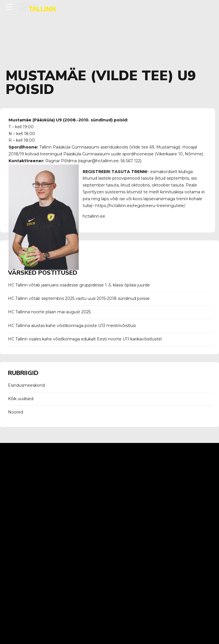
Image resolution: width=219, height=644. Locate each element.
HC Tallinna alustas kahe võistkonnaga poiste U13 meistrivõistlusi (72, 326)
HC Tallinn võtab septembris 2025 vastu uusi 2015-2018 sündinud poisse (79, 298)
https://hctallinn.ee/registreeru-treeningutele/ (140, 206)
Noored (16, 412)
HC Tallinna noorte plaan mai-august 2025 (49, 312)
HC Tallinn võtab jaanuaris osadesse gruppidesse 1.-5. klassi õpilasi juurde (79, 285)
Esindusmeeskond (26, 385)
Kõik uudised (21, 399)
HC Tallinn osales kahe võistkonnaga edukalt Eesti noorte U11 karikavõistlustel (85, 339)
